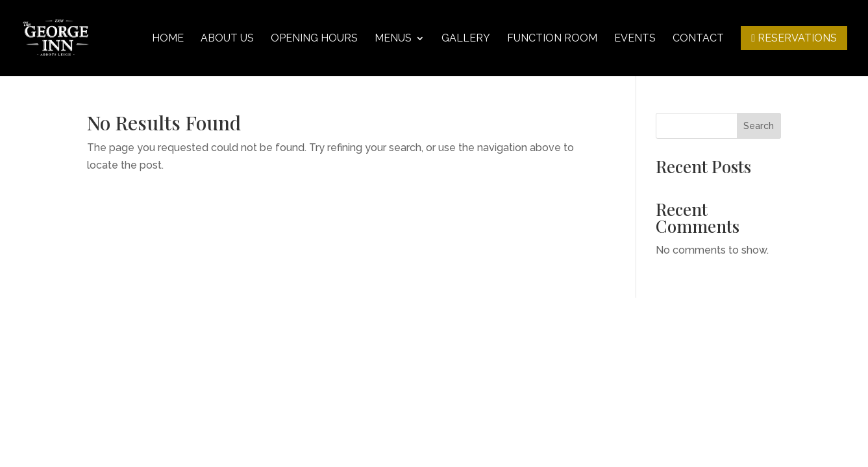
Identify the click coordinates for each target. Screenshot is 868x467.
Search (759, 126)
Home (168, 39)
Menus (393, 39)
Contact (698, 39)
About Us (227, 39)
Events (635, 39)
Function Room (552, 39)
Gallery (466, 39)
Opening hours (314, 39)
